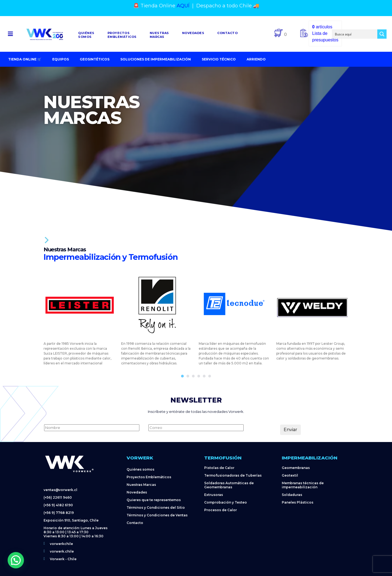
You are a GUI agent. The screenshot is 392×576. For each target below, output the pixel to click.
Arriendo (256, 59)
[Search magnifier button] (382, 34)
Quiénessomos (86, 35)
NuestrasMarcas (159, 35)
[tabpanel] (80, 317)
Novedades (193, 33)
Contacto (227, 33)
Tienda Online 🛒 (25, 59)
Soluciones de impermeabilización (156, 59)
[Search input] (355, 34)
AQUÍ (183, 6)
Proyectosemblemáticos (122, 35)
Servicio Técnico (219, 59)
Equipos (61, 59)
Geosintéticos (95, 59)
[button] (10, 34)
